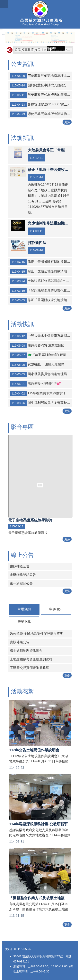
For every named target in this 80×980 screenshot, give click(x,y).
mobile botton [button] (4, 4)
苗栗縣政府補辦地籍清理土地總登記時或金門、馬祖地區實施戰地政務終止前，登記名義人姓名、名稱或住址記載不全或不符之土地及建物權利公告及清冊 (41, 76)
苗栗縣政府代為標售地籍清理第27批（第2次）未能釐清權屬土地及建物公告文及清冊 (41, 95)
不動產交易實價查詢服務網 (29, 668)
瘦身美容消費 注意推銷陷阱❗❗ (41, 346)
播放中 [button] (52, 48)
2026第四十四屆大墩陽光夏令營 (41, 365)
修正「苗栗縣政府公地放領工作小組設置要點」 (41, 300)
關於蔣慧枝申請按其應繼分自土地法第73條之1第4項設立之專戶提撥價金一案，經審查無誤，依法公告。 (41, 85)
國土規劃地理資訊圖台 (26, 651)
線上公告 (22, 555)
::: (2, 30)
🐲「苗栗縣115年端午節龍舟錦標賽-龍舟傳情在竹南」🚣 (41, 355)
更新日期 (11, 949)
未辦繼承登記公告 (23, 575)
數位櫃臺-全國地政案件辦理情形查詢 (37, 634)
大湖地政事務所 (40, 14)
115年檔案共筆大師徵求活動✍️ (41, 393)
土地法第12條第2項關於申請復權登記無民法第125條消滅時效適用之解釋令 (41, 281)
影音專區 (22, 427)
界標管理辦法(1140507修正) (39, 105)
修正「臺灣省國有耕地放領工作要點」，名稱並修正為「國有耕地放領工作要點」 (41, 262)
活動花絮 (22, 691)
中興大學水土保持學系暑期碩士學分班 (41, 336)
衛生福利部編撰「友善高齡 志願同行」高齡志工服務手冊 (41, 403)
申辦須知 (56, 609)
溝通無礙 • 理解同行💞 (35, 384)
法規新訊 (22, 138)
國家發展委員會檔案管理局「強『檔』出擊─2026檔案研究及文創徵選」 (41, 374)
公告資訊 (22, 64)
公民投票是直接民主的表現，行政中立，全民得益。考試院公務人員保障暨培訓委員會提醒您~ (43, 50)
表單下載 (24, 621)
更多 (67, 122)
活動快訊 (22, 324)
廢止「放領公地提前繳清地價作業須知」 (41, 272)
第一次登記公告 (21, 583)
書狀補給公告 (20, 566)
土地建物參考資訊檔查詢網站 (31, 659)
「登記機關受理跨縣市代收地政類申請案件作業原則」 (41, 291)
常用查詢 (24, 609)
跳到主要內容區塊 (2, 2)
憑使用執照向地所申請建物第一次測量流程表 (41, 114)
